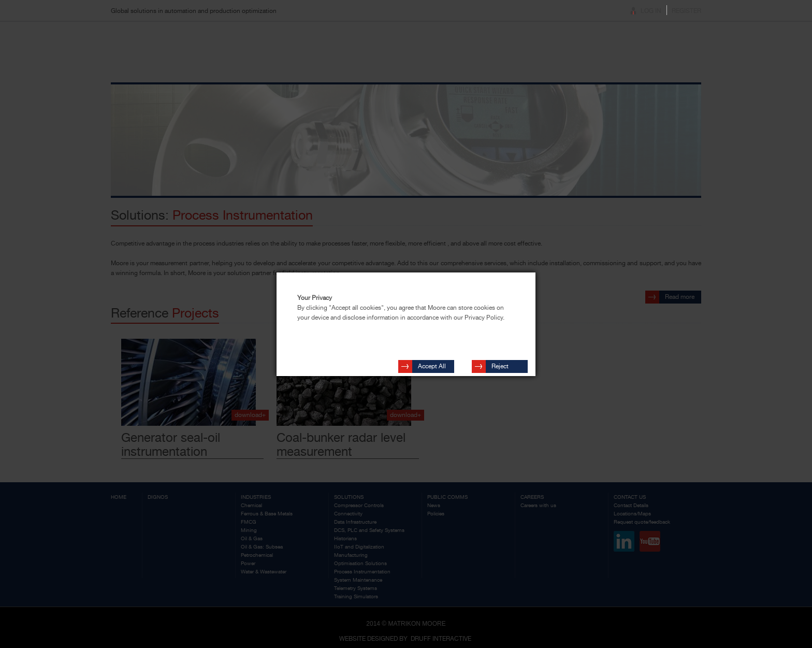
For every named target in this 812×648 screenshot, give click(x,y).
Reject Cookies (503, 363)
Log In (651, 11)
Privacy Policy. (484, 318)
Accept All (432, 362)
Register (686, 11)
